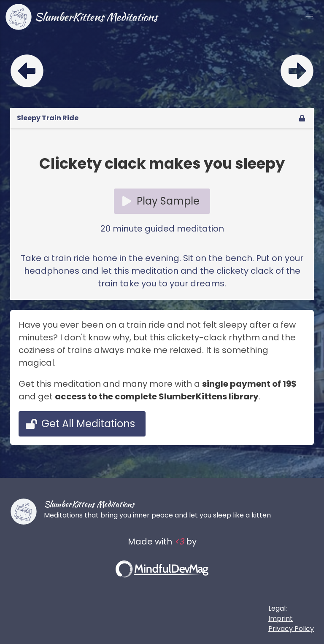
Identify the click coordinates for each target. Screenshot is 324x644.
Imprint (281, 618)
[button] (310, 14)
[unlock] (302, 118)
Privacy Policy (291, 629)
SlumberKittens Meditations (81, 17)
